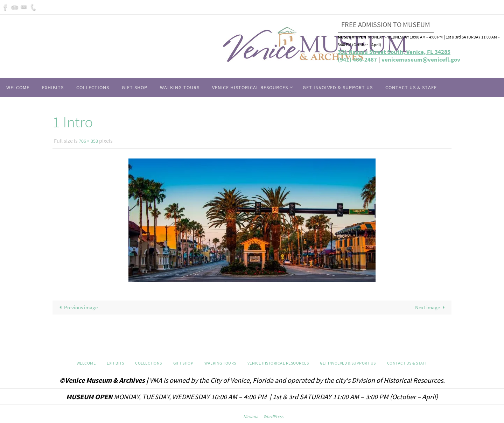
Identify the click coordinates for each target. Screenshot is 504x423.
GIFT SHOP (183, 364)
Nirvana (251, 417)
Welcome (86, 364)
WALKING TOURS (220, 364)
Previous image (79, 308)
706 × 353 (90, 141)
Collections (149, 364)
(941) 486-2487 (357, 59)
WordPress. (274, 417)
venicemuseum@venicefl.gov (421, 59)
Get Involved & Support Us (348, 364)
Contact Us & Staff (407, 364)
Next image (429, 308)
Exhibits (115, 364)
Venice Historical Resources (278, 364)
